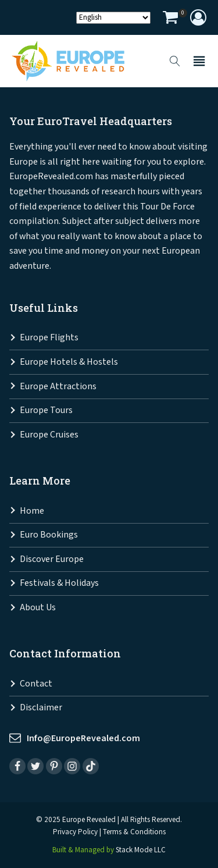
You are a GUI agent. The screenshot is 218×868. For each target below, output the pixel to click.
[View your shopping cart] (170, 19)
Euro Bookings (49, 535)
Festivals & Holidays (59, 583)
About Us (38, 608)
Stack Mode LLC (141, 850)
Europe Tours (46, 410)
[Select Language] (113, 18)
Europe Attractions (58, 387)
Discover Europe (52, 559)
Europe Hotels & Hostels (69, 362)
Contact (36, 684)
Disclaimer (41, 708)
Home (32, 511)
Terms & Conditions (134, 832)
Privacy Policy (75, 832)
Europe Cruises (49, 435)
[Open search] (175, 61)
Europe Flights (49, 338)
